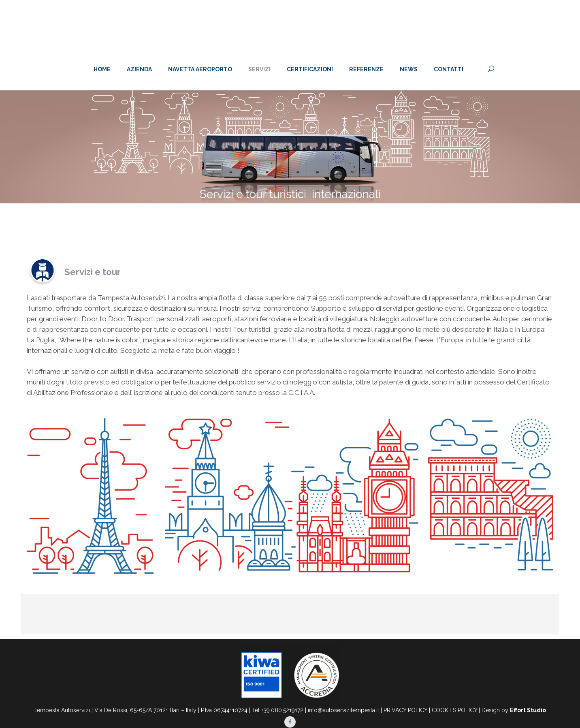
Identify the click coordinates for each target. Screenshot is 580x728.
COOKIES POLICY (454, 710)
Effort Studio (528, 710)
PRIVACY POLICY (405, 710)
